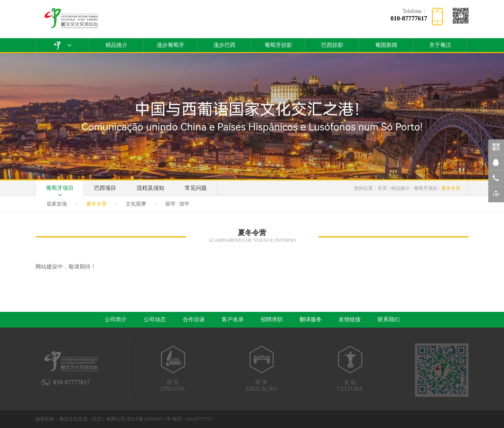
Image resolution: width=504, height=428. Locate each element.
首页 (382, 188)
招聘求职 (272, 320)
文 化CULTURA (350, 369)
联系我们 (389, 320)
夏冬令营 (451, 188)
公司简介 (116, 320)
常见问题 (196, 188)
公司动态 (155, 320)
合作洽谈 (194, 320)
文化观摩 (136, 204)
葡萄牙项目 (60, 188)
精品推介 (117, 45)
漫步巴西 (224, 45)
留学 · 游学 (178, 204)
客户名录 (233, 320)
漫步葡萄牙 (170, 45)
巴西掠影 (332, 45)
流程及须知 (150, 188)
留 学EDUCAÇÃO (261, 369)
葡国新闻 (386, 45)
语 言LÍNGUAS (173, 369)
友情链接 (350, 320)
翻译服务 (311, 320)
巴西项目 (105, 188)
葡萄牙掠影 (278, 45)
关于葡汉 (440, 45)
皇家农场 (57, 204)
